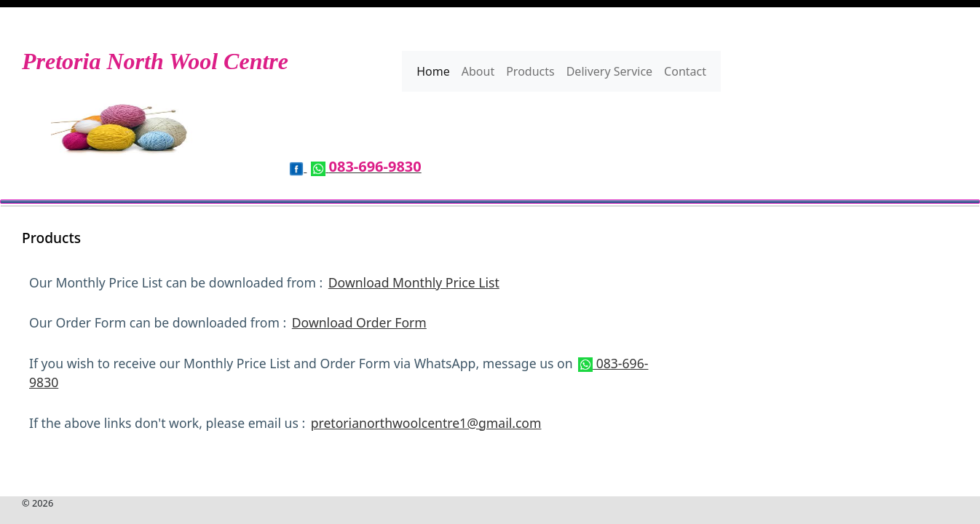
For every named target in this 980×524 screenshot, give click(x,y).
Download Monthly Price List (414, 282)
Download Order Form (359, 322)
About (478, 71)
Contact (685, 71)
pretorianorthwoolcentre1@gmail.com (426, 423)
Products (530, 71)
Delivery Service (609, 71)
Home (433, 71)
